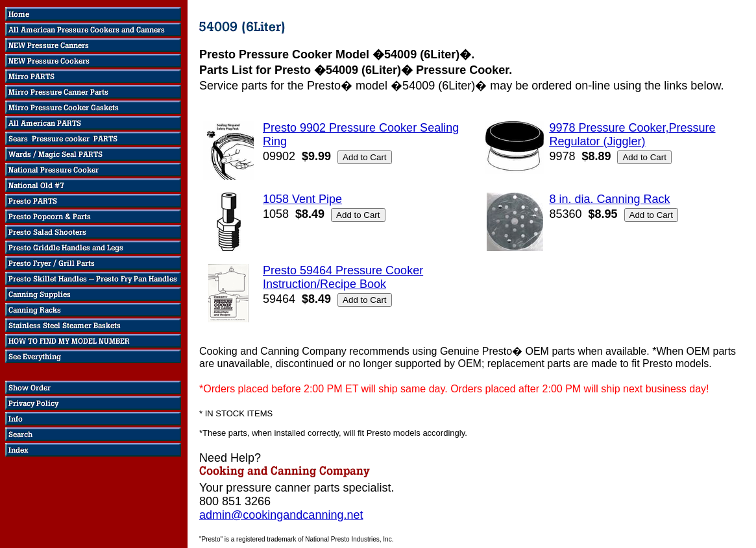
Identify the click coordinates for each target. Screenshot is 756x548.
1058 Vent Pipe (302, 199)
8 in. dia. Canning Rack (609, 199)
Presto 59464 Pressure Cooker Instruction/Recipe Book (343, 277)
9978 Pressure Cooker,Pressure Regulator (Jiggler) (632, 135)
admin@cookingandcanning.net (281, 515)
